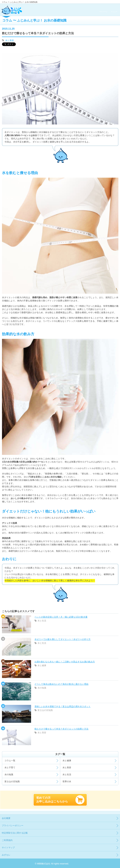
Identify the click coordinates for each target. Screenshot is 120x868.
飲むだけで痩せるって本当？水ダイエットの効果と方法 (61, 729)
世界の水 (67, 782)
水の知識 (42, 688)
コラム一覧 (10, 761)
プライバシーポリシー (13, 826)
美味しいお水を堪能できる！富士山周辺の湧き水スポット (63, 706)
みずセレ (6, 855)
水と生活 (42, 621)
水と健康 (42, 665)
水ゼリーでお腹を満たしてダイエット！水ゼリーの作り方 (63, 639)
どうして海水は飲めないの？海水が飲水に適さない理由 (61, 684)
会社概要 (6, 818)
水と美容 (10, 40)
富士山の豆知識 (45, 710)
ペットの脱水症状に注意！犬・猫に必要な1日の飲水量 (61, 617)
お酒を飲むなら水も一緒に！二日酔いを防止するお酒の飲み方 (65, 662)
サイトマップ (8, 848)
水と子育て (10, 768)
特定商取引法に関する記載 (15, 833)
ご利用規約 (7, 840)
